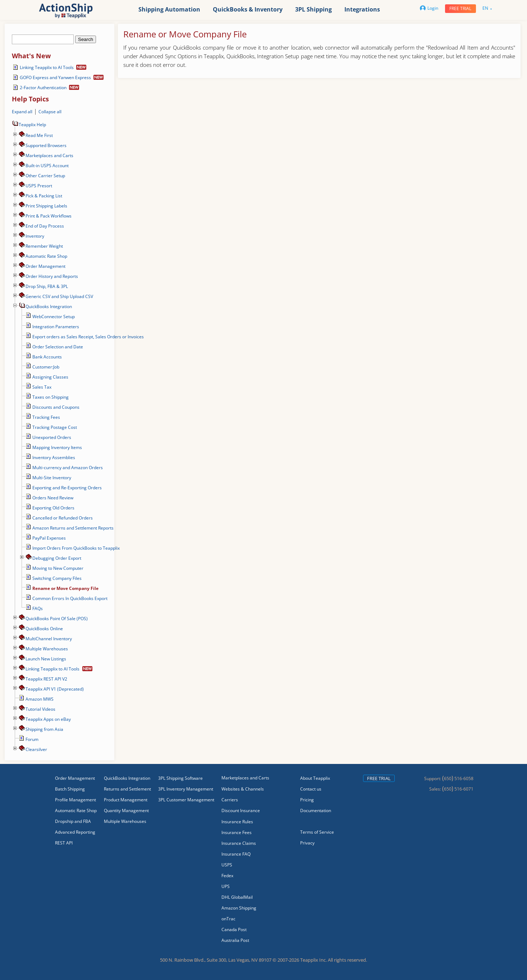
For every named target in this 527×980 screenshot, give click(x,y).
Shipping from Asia (44, 729)
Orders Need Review (53, 498)
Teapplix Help (29, 125)
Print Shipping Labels (46, 206)
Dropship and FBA (73, 821)
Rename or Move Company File (65, 588)
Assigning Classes (50, 377)
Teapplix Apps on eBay (48, 719)
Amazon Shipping (239, 908)
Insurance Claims (239, 843)
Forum (32, 739)
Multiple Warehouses (47, 649)
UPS (226, 886)
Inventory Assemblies (54, 457)
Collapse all (50, 112)
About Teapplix (315, 778)
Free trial (460, 8)
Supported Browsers (46, 145)
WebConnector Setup (54, 317)
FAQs (38, 608)
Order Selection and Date (58, 347)
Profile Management (75, 800)
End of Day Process (45, 226)
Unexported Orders (52, 437)
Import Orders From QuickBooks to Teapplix (76, 548)
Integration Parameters (56, 327)
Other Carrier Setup (45, 176)
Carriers (230, 800)
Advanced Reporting (75, 832)
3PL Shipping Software (180, 778)
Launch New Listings (46, 659)
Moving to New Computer (58, 568)
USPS (227, 865)
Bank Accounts (47, 357)
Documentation (316, 810)
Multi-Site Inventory (52, 478)
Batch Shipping (70, 789)
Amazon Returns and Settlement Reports (73, 528)
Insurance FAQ (236, 854)
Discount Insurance (241, 810)
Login (429, 8)
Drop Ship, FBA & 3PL (47, 286)
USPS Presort (39, 186)
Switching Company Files (57, 578)
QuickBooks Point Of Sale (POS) (57, 619)
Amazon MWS (40, 699)
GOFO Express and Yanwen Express (55, 77)
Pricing (307, 800)
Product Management (126, 800)
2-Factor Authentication (43, 88)
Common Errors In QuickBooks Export (70, 598)
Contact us (311, 789)
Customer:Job (46, 367)
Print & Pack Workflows (49, 216)
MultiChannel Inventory (49, 639)
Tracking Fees (46, 417)
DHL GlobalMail (237, 897)
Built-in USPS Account (47, 166)
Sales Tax (42, 387)
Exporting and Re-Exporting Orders (67, 488)
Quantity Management (126, 810)
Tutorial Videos (40, 709)
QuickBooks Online (44, 629)
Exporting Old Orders (53, 508)
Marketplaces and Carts (49, 155)
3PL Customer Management (186, 800)
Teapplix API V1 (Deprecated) (55, 689)
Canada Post (234, 929)
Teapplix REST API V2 (46, 679)
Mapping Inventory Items (57, 447)
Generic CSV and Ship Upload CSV (59, 296)
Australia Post (235, 940)
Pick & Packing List (44, 196)
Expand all (22, 112)
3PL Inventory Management (186, 789)
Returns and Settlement (127, 789)
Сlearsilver (36, 749)
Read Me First (39, 135)
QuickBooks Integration (49, 306)
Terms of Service (317, 832)
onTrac (228, 919)
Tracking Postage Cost (55, 427)
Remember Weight (44, 246)
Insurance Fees (237, 832)
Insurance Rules (237, 822)
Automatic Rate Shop (46, 256)
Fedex (227, 876)
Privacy (307, 843)
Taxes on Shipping (51, 397)
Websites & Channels (243, 789)
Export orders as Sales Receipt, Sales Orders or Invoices (88, 337)
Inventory (35, 236)
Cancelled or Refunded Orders (63, 518)
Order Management (45, 266)
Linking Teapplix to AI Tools (47, 67)
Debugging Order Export (57, 558)
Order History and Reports (52, 276)
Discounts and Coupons (56, 407)
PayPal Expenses (49, 538)
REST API (64, 843)
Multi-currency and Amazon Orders (68, 468)
